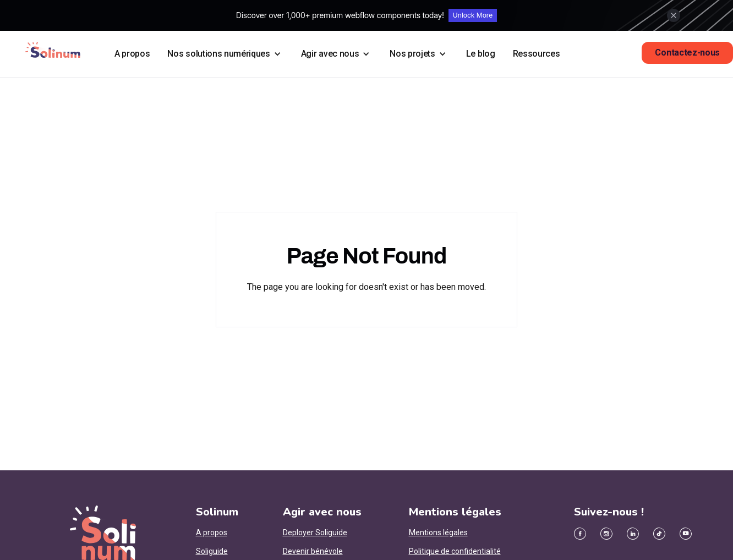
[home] (53, 50)
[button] (225, 54)
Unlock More (473, 15)
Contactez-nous (687, 53)
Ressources (537, 54)
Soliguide (212, 551)
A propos (132, 54)
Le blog (481, 54)
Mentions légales (438, 532)
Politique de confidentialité (455, 551)
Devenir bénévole (313, 551)
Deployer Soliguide (315, 532)
